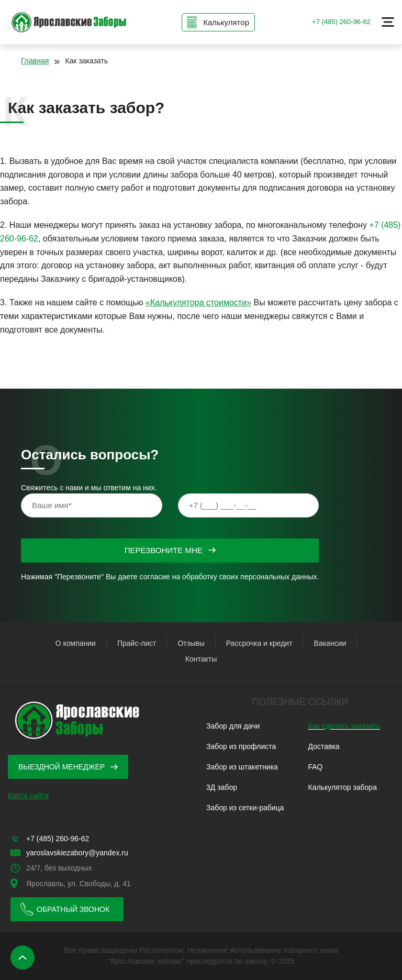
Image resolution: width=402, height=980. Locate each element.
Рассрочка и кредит (259, 643)
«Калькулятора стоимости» (198, 302)
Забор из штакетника (242, 767)
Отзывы (191, 643)
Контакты (201, 659)
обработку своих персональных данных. (250, 577)
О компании (76, 643)
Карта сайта (28, 796)
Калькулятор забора (343, 787)
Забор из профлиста (241, 746)
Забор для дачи (233, 726)
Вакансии (330, 643)
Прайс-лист (137, 643)
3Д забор (222, 787)
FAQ (316, 767)
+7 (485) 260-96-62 (341, 22)
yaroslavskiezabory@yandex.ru (77, 853)
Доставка (324, 746)
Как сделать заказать (344, 726)
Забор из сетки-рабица (245, 808)
